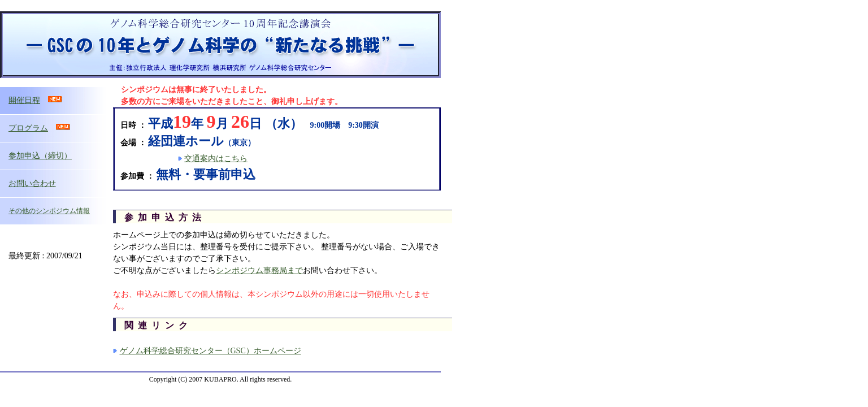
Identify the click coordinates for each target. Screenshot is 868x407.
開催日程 (24, 100)
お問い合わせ (32, 183)
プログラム (28, 128)
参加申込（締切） (40, 156)
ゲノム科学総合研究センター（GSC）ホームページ (211, 351)
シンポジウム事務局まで (259, 270)
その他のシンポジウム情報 (49, 211)
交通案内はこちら (216, 159)
